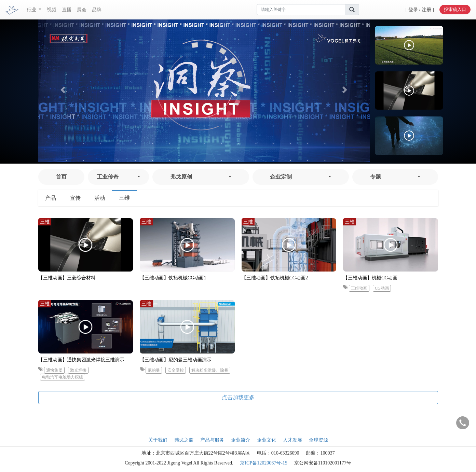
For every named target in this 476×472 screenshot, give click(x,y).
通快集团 (54, 370)
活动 (100, 198)
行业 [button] (32, 10)
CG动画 (382, 288)
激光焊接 (78, 370)
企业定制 (281, 177)
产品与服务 (212, 440)
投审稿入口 (455, 9)
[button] (63, 90)
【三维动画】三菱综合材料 (67, 278)
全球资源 (318, 440)
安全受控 (176, 370)
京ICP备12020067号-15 (263, 463)
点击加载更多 (238, 397)
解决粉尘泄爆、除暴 (210, 370)
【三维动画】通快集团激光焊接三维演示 (81, 360)
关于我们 (158, 440)
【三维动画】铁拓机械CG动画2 (275, 278)
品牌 (97, 10)
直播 (67, 10)
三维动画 (359, 288)
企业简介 (241, 440)
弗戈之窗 (184, 440)
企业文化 (267, 440)
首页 (61, 177)
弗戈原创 (181, 177)
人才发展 (293, 440)
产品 (51, 198)
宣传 (75, 198)
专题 (376, 177)
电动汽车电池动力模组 (63, 377)
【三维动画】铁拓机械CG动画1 (173, 278)
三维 (124, 198)
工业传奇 (108, 177)
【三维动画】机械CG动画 (370, 278)
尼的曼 (154, 370)
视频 (52, 10)
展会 (82, 10)
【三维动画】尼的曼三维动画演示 (176, 360)
